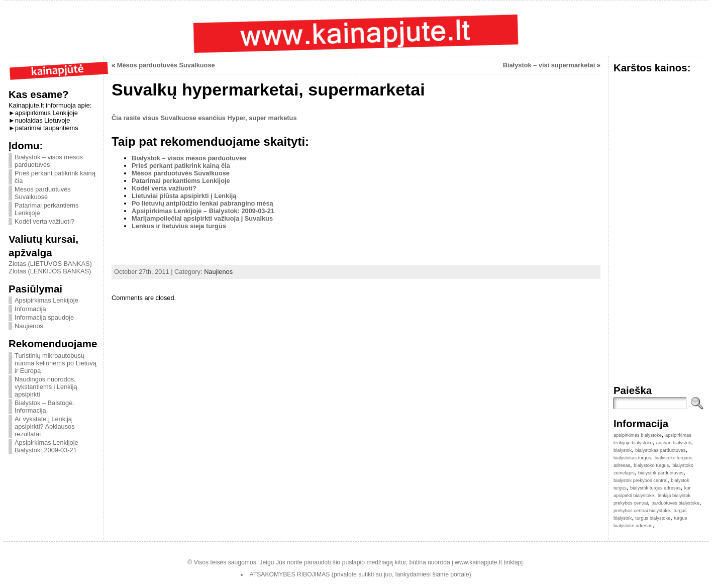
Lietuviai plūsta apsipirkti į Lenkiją (184, 196)
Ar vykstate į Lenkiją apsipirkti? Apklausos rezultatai (45, 426)
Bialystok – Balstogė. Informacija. (44, 407)
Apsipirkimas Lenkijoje (46, 300)
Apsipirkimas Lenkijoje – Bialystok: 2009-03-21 (49, 446)
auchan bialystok (674, 443)
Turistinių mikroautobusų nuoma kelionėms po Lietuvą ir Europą (56, 363)
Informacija (30, 309)
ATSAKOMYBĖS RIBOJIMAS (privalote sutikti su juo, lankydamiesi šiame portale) (361, 574)
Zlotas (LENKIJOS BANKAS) (50, 271)
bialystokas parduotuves (660, 450)
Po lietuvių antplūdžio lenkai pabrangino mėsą (202, 203)
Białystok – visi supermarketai (549, 65)
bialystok (623, 450)
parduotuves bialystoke (675, 503)
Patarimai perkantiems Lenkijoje (181, 181)
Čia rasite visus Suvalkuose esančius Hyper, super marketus (204, 118)
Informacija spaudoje (44, 317)
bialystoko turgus (651, 465)
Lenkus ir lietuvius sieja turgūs (179, 226)
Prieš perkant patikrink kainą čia (181, 166)
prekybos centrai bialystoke (642, 511)
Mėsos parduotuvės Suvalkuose (43, 193)
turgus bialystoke (653, 518)
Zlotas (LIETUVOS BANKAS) (50, 264)
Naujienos (29, 326)
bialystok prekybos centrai (640, 480)
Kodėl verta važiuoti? (44, 221)
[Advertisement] (483, 122)
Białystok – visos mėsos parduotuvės (49, 161)
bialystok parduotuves (661, 473)
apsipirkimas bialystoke (638, 435)
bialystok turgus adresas (655, 488)
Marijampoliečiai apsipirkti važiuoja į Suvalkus (202, 218)
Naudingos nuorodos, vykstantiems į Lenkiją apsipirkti (46, 387)
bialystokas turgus (632, 458)
